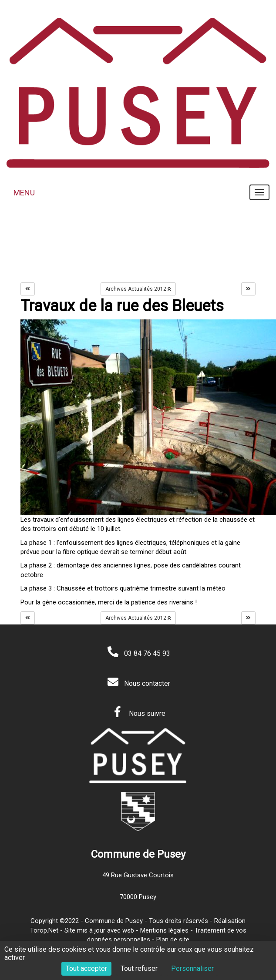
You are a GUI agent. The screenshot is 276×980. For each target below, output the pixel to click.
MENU (24, 193)
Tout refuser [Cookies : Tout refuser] (139, 968)
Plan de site (173, 940)
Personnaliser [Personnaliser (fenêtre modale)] (192, 968)
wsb (128, 930)
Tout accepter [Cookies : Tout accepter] (86, 968)
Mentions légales (164, 930)
